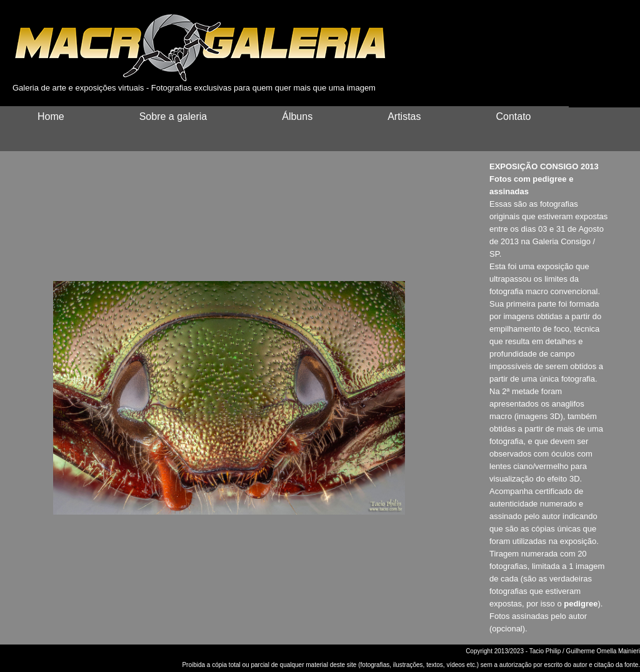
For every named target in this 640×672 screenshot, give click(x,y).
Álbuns (297, 116)
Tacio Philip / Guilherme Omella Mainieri (585, 651)
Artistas (404, 116)
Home (51, 116)
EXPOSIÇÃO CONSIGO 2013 (544, 166)
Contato (513, 116)
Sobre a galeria (173, 116)
